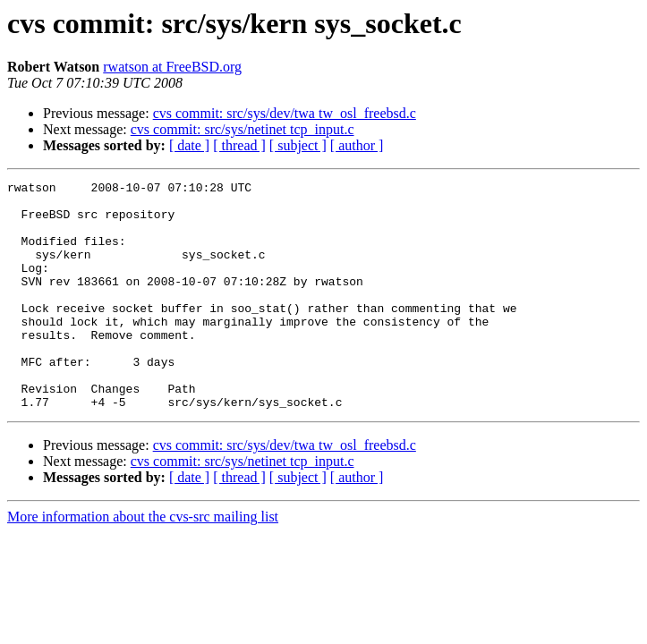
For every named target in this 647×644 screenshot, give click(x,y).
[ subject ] (298, 145)
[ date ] (189, 145)
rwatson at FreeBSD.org (172, 67)
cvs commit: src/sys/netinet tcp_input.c (243, 129)
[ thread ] (239, 145)
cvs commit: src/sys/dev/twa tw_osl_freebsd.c (285, 113)
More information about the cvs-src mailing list (143, 562)
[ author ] (357, 145)
